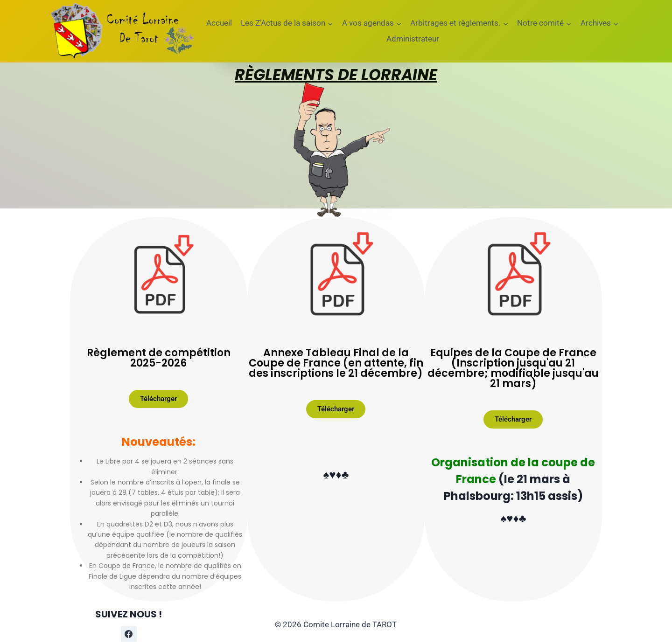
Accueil (219, 23)
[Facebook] (129, 634)
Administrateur (413, 39)
